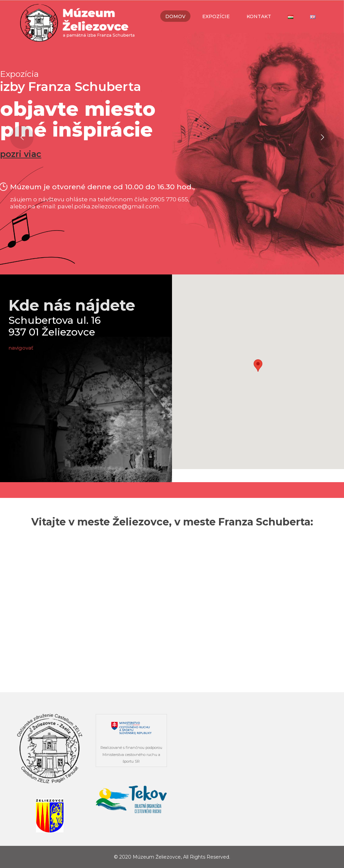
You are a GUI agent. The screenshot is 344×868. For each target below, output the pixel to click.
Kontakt (259, 16)
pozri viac (21, 154)
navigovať (21, 348)
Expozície (216, 16)
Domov (175, 16)
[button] (258, 366)
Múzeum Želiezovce (157, 857)
